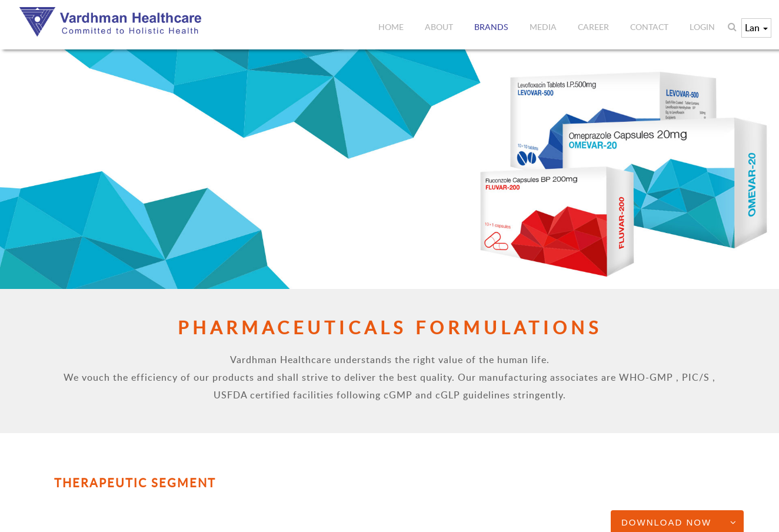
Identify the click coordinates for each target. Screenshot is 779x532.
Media (543, 27)
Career (593, 27)
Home (391, 27)
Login (702, 27)
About (439, 27)
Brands (491, 27)
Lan (756, 28)
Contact (649, 27)
